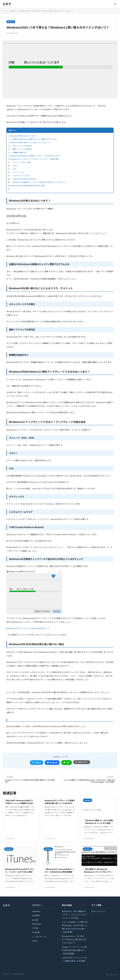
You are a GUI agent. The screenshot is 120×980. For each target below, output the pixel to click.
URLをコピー (82, 762)
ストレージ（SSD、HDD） (22, 162)
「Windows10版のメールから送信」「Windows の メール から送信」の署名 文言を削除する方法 (99, 822)
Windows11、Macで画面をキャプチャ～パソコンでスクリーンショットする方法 (75, 915)
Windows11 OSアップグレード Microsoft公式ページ (28, 628)
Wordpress (37, 924)
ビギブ (7, 4)
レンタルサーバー (40, 936)
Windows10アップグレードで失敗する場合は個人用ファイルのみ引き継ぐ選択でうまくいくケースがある (60, 802)
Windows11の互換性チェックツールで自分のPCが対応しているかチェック (40, 182)
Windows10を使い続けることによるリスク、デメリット (31, 142)
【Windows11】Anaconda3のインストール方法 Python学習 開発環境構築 (59, 870)
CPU (14, 169)
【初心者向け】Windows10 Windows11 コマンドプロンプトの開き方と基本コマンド (98, 870)
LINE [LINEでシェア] (67, 763)
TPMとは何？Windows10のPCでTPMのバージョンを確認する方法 (19, 802)
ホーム (5, 11)
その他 (35, 928)
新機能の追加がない (20, 152)
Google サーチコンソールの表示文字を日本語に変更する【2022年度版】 (74, 950)
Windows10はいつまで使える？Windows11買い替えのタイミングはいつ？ (74, 939)
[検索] (115, 4)
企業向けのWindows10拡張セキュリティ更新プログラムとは (35, 139)
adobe (35, 941)
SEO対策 (36, 932)
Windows (13, 11)
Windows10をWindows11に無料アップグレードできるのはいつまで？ (36, 156)
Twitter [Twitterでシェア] (37, 763)
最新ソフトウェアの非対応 (22, 149)
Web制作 (36, 915)
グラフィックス (18, 172)
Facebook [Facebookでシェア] (52, 763)
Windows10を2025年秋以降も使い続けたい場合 (28, 186)
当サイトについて (99, 911)
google (35, 920)
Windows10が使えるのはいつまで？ (23, 136)
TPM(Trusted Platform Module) (25, 179)
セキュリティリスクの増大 (22, 146)
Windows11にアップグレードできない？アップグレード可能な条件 (35, 159)
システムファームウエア (21, 176)
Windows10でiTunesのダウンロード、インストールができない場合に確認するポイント (20, 870)
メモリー (16, 166)
